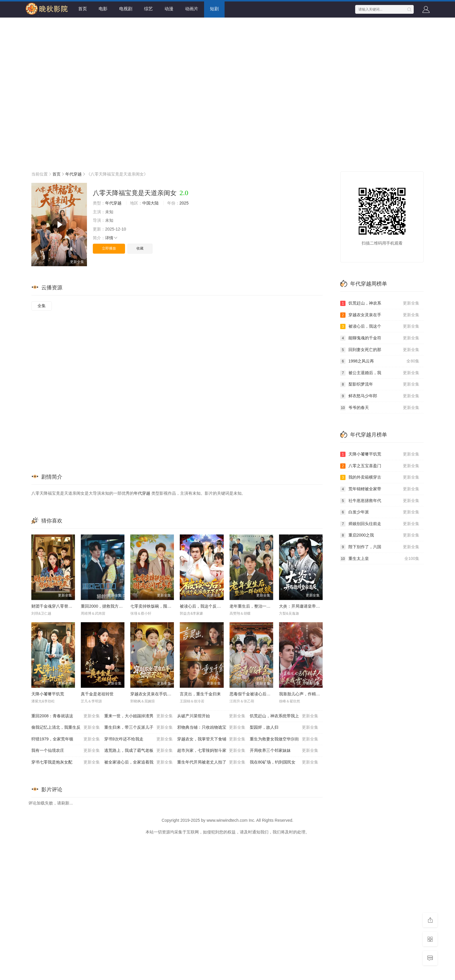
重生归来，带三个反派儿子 (138, 728)
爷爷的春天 (380, 408)
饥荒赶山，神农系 (380, 303)
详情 (112, 238)
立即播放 (109, 248)
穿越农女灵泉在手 (380, 315)
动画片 (192, 9)
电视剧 (126, 9)
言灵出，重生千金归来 (200, 694)
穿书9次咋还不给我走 (138, 739)
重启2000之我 (380, 535)
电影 (103, 9)
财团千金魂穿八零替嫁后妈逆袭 (60, 606)
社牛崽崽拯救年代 (380, 501)
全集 (42, 306)
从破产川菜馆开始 (211, 716)
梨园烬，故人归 (284, 728)
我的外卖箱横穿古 (380, 477)
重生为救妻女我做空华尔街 (284, 739)
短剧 (214, 9)
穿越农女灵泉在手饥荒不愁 (155, 694)
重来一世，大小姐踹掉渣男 (138, 716)
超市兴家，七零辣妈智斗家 (211, 751)
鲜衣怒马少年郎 (380, 396)
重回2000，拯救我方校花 (104, 606)
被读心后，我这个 (380, 326)
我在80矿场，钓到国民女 (284, 762)
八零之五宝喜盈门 (380, 466)
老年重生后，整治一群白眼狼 (256, 606)
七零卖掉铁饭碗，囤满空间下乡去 (161, 606)
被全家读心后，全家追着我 (138, 762)
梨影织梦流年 (380, 384)
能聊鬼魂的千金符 (380, 338)
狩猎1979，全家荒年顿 (66, 739)
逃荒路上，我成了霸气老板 (138, 751)
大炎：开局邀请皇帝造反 (302, 606)
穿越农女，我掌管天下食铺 (211, 739)
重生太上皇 (380, 559)
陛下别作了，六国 (380, 547)
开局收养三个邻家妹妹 (284, 751)
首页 (83, 9)
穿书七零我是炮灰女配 (66, 762)
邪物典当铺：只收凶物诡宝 (211, 728)
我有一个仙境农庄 (66, 751)
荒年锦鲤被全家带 (380, 489)
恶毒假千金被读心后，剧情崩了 (258, 694)
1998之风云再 (380, 361)
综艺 (148, 9)
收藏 (140, 248)
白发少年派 (380, 512)
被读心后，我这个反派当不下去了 (211, 606)
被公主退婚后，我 (380, 373)
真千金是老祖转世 (97, 694)
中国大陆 (150, 203)
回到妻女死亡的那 (380, 350)
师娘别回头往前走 (380, 524)
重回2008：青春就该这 (66, 716)
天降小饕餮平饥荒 (48, 694)
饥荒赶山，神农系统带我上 (284, 716)
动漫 (169, 9)
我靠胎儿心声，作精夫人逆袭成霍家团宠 (316, 694)
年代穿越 (73, 174)
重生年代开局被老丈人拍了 (211, 762)
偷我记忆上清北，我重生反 (66, 728)
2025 (184, 203)
